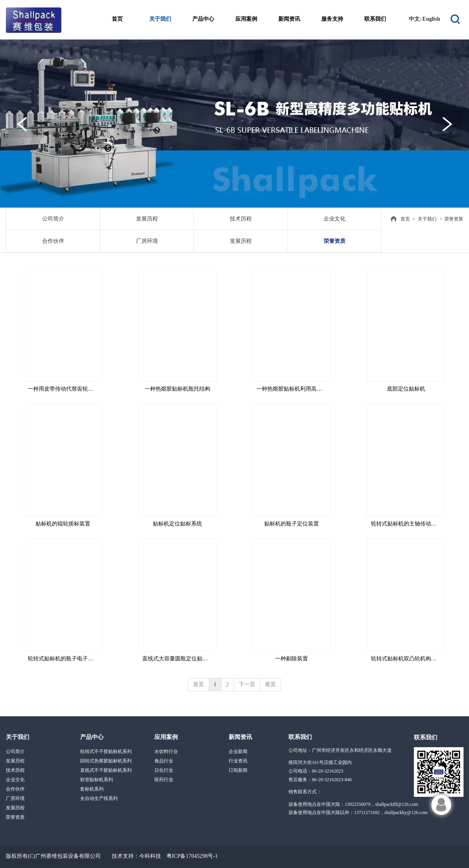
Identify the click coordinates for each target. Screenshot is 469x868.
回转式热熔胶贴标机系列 (106, 761)
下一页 (247, 684)
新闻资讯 (240, 737)
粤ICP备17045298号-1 (192, 856)
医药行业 (164, 780)
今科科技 (150, 856)
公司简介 (15, 751)
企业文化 (15, 780)
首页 (405, 219)
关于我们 (427, 219)
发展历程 (15, 761)
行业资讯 (238, 761)
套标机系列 (92, 789)
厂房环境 (15, 798)
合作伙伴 (15, 789)
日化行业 (164, 770)
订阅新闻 (238, 770)
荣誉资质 (454, 219)
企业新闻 (238, 751)
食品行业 (164, 761)
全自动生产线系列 (99, 798)
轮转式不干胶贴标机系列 (106, 751)
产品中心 (92, 737)
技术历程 (15, 770)
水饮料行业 (166, 751)
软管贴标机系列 (97, 780)
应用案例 (166, 737)
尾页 (270, 684)
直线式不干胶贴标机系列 (106, 770)
